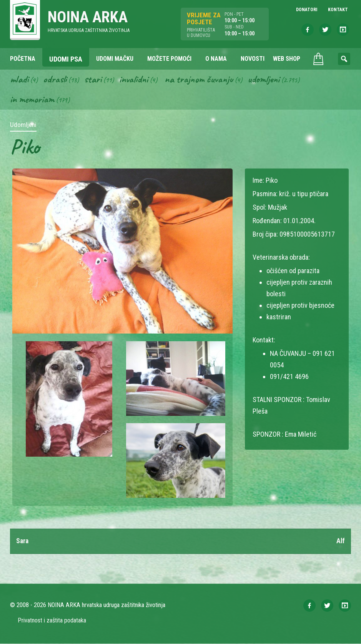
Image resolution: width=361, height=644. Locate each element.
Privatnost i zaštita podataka (52, 621)
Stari (94, 79)
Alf (340, 541)
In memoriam (32, 100)
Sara (23, 541)
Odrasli (56, 79)
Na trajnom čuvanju (201, 79)
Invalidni (135, 79)
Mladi (20, 79)
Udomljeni (267, 79)
